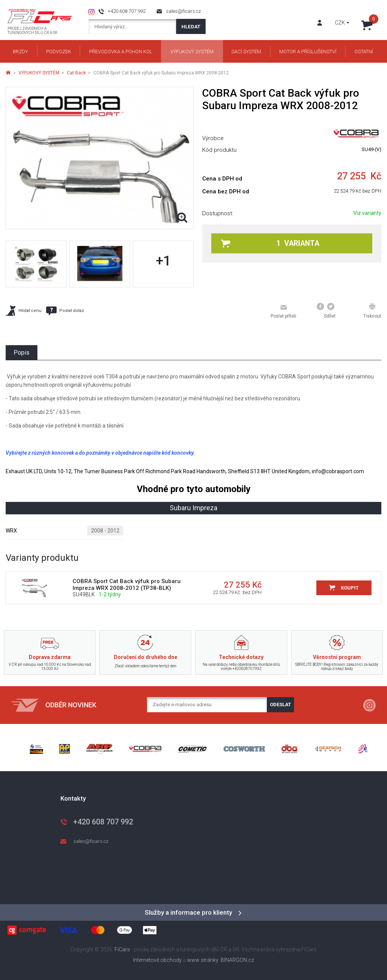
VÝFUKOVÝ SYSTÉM (39, 73)
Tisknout (372, 311)
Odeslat (280, 705)
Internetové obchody (157, 960)
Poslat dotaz (65, 311)
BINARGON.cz (237, 960)
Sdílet (326, 311)
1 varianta (270, 243)
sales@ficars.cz (183, 11)
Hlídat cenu (24, 311)
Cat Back (76, 73)
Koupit (350, 588)
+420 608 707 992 (127, 11)
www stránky (203, 960)
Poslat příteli (283, 311)
